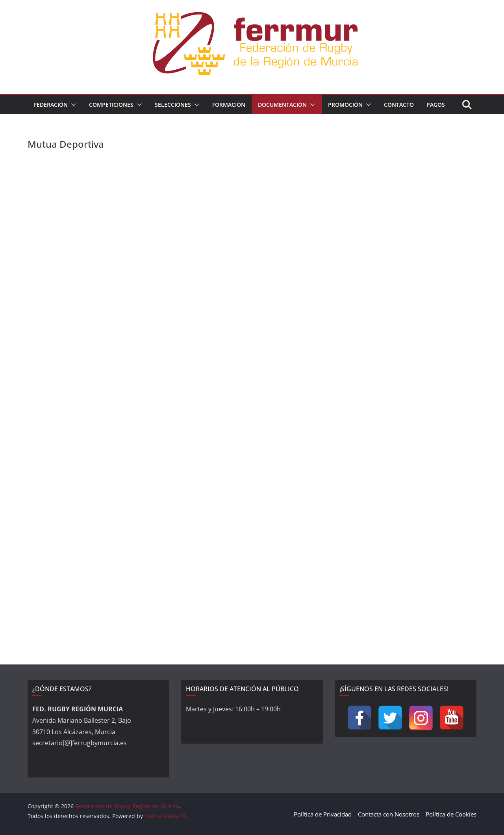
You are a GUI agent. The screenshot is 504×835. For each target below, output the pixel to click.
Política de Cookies (451, 814)
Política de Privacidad (323, 814)
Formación (229, 105)
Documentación (282, 105)
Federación (51, 105)
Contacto (399, 105)
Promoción (345, 105)
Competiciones (111, 105)
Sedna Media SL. (166, 816)
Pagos (436, 105)
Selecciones (173, 105)
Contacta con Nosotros (389, 814)
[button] (72, 105)
